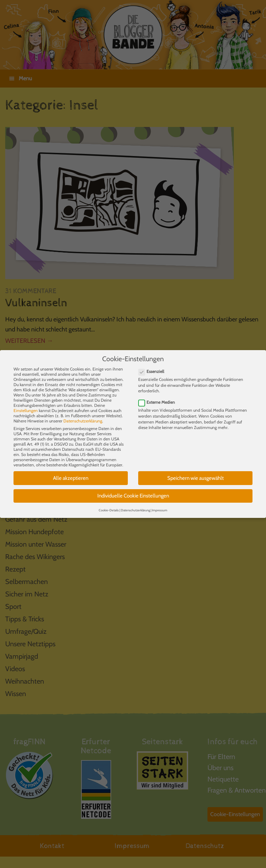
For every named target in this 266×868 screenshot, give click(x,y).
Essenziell (153, 367)
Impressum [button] (160, 505)
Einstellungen (26, 406)
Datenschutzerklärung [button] (135, 505)
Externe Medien (159, 397)
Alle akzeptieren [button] (71, 473)
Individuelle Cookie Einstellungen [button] (133, 491)
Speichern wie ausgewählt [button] (196, 473)
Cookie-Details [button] (109, 505)
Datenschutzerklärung (83, 416)
